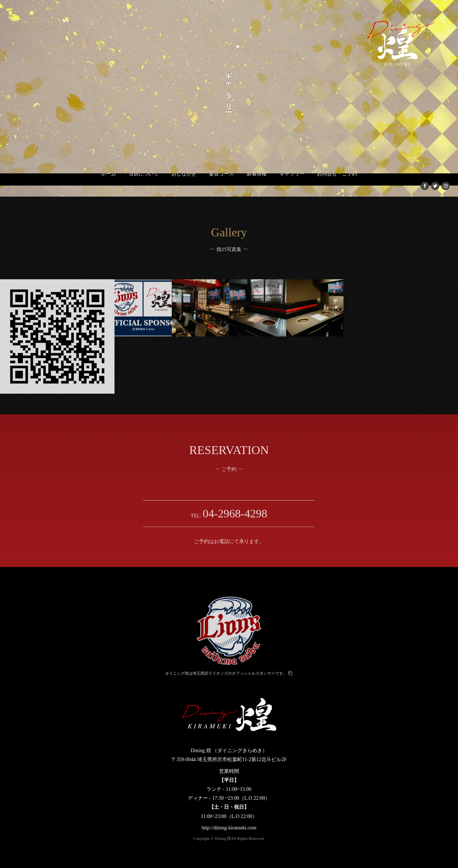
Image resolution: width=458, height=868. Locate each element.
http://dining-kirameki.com (229, 828)
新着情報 (257, 185)
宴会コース (221, 185)
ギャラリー (292, 185)
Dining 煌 (223, 838)
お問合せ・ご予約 (337, 185)
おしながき (184, 185)
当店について (143, 185)
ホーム (108, 185)
